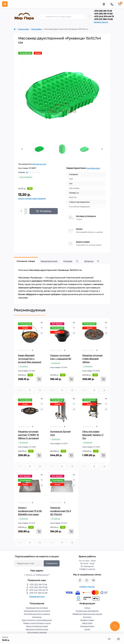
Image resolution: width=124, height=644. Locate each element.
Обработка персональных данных (87, 614)
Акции (87, 629)
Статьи (87, 608)
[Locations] (104, 4)
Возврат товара (87, 620)
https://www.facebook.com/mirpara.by (80, 580)
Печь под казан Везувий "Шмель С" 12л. (93, 435)
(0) (27, 172)
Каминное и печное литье (37, 629)
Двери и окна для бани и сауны (37, 623)
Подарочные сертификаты (87, 611)
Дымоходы (37, 617)
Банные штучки (39, 164)
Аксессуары (24, 29)
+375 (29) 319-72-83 (103, 14)
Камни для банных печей (37, 626)
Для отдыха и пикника (37, 632)
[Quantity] (21, 211)
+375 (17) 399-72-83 (103, 19)
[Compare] (42, 333)
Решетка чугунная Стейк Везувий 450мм (92, 359)
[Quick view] (42, 322)
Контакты (87, 617)
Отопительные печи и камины (37, 614)
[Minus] (26, 213)
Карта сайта (87, 623)
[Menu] (5, 4)
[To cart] (39, 379)
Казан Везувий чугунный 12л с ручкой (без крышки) (30, 359)
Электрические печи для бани (37, 611)
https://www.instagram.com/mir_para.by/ (87, 580)
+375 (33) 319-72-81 (103, 11)
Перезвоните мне (37, 597)
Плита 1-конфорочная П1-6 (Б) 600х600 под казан (30, 511)
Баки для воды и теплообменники (37, 620)
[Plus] (26, 210)
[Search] (42, 17)
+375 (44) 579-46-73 (104, 16)
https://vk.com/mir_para (93, 580)
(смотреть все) (93, 168)
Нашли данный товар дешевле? (32, 199)
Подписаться (52, 563)
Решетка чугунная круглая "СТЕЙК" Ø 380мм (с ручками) (28, 435)
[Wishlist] (42, 328)
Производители (87, 626)
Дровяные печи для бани (37, 608)
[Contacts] (112, 4)
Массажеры (36, 29)
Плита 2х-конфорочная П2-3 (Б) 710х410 (61, 511)
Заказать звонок (101, 22)
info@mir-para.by (87, 587)
